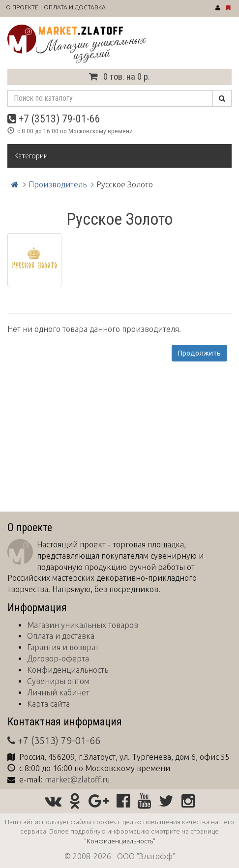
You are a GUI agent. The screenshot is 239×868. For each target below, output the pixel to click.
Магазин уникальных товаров (83, 625)
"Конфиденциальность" (120, 841)
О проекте (22, 7)
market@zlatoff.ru (77, 779)
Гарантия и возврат (63, 647)
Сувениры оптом (58, 681)
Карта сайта (48, 704)
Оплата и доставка (75, 7)
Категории (31, 156)
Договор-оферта (58, 658)
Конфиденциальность (68, 670)
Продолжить (199, 353)
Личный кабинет (58, 692)
